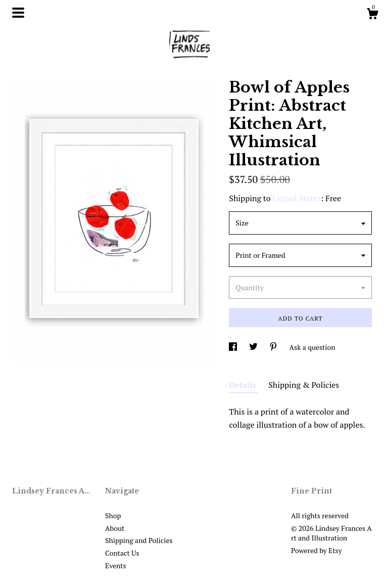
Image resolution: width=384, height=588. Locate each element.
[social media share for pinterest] (274, 347)
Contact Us (122, 553)
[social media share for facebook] (234, 347)
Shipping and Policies (139, 540)
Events (116, 566)
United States (297, 198)
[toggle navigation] (18, 13)
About (115, 528)
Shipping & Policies (304, 385)
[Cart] (372, 15)
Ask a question (313, 347)
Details (244, 385)
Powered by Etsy (316, 550)
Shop (113, 515)
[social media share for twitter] (254, 347)
